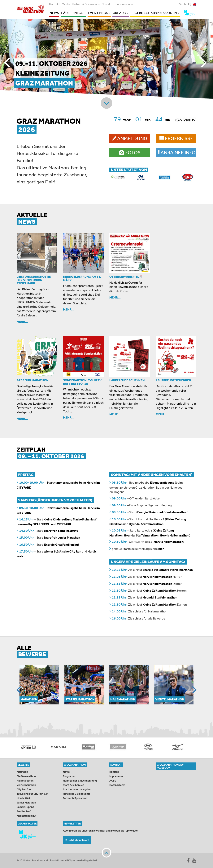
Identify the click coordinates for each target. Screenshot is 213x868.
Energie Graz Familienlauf (61, 545)
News (54, 13)
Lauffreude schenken (127, 380)
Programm (69, 776)
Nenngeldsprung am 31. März (82, 278)
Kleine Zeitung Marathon (160, 590)
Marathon (22, 772)
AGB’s (113, 781)
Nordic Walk (24, 798)
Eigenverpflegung (162, 482)
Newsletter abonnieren (117, 4)
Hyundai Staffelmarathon (146, 524)
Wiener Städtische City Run (62, 551)
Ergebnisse (176, 138)
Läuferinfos (73, 13)
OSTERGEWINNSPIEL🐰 (126, 277)
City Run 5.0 (24, 789)
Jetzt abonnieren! (77, 840)
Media (66, 4)
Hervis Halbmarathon (175, 535)
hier (161, 549)
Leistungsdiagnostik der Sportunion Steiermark (34, 280)
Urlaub (121, 13)
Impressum (116, 776)
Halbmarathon (25, 781)
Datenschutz (117, 785)
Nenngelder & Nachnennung (80, 781)
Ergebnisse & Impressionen (155, 13)
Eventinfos (99, 13)
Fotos (130, 152)
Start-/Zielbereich (74, 785)
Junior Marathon (26, 803)
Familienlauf (24, 811)
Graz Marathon (31, 9)
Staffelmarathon (26, 776)
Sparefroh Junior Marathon (62, 537)
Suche (185, 4)
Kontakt (54, 4)
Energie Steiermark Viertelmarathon (162, 512)
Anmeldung (130, 138)
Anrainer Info (177, 152)
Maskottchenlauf (26, 816)
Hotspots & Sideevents (77, 794)
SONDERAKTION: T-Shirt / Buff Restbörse (82, 382)
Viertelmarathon (26, 785)
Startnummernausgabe (77, 789)
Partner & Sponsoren (86, 4)
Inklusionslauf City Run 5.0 (32, 794)
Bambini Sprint (25, 807)
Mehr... (22, 322)
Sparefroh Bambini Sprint (61, 531)
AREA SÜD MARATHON (33, 380)
